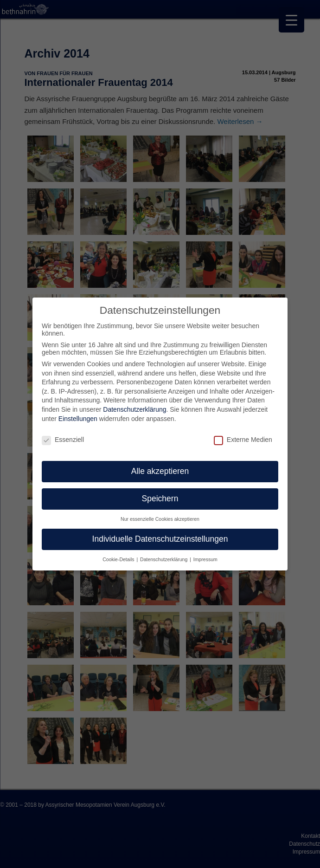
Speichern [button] (160, 499)
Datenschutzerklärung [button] (164, 559)
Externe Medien (243, 440)
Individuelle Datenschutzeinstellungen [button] (160, 539)
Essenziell (63, 440)
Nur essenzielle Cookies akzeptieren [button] (160, 519)
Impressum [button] (205, 559)
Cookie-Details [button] (119, 559)
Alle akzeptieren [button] (160, 471)
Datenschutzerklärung (134, 409)
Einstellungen (78, 419)
